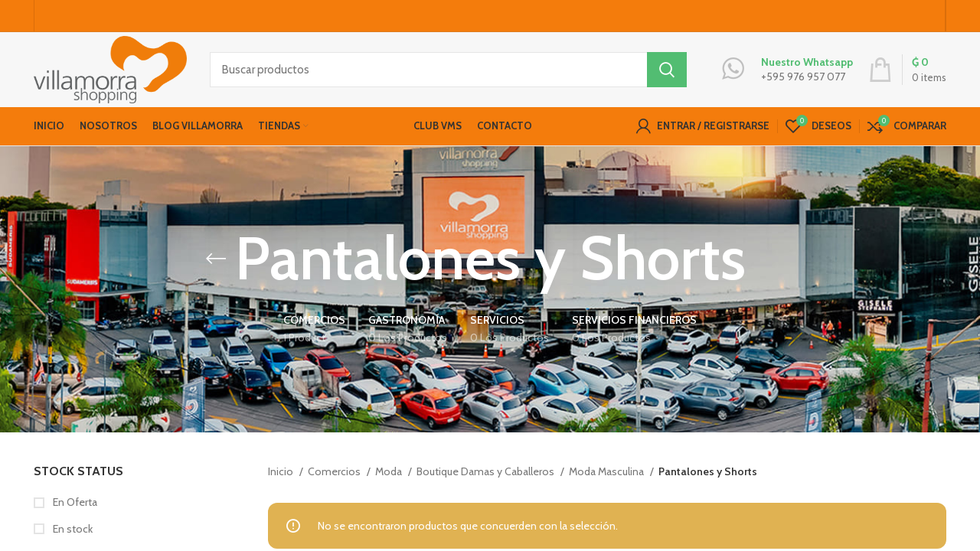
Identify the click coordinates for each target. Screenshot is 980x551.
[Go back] (216, 264)
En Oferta (74, 508)
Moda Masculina (608, 477)
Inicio (282, 477)
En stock (72, 534)
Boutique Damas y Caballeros (487, 477)
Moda (390, 477)
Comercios (335, 477)
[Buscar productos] (448, 73)
